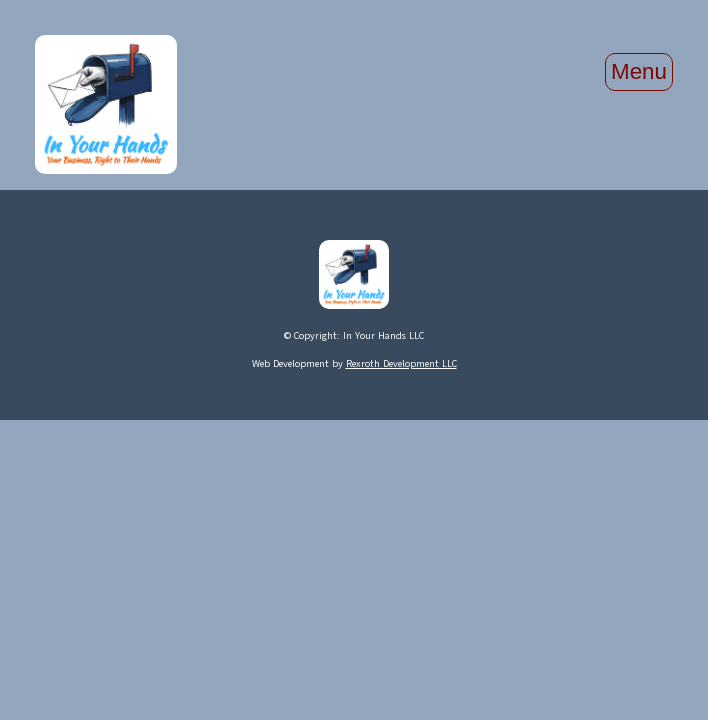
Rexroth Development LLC (401, 363)
